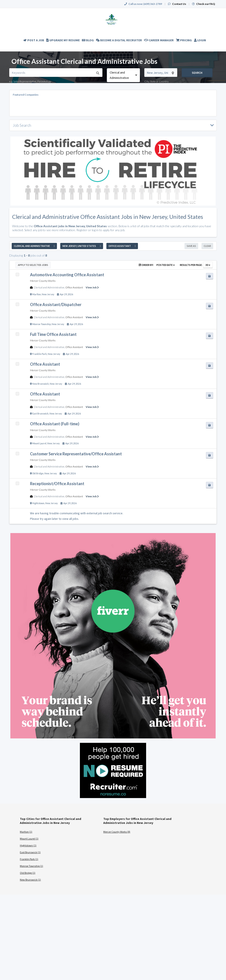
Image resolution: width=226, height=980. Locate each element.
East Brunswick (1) (30, 852)
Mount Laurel (39, 443)
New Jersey (48, 294)
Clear (207, 246)
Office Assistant (74, 287)
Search (197, 73)
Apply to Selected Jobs (33, 265)
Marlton (37, 294)
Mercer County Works (43, 281)
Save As (191, 246)
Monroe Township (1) (31, 866)
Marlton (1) (26, 832)
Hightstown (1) (28, 845)
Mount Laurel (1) (29, 839)
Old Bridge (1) (28, 873)
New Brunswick (40, 384)
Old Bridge (38, 473)
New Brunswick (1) (30, 880)
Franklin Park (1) (29, 859)
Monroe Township (41, 324)
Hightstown (38, 503)
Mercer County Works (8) (117, 832)
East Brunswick (40, 414)
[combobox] (123, 75)
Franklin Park (40, 354)
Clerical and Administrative (49, 287)
